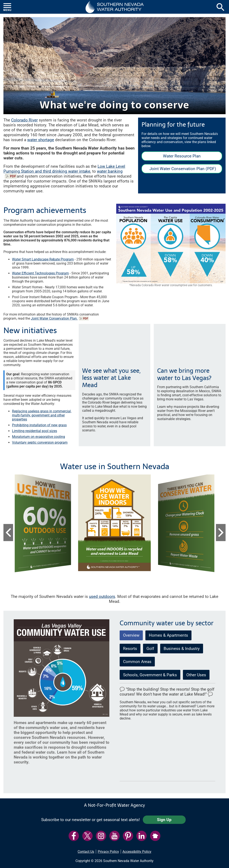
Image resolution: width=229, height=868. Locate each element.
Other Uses (196, 675)
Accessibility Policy (137, 852)
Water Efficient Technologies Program (40, 273)
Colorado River (24, 120)
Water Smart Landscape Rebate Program (43, 259)
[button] (115, 7)
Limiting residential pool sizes (35, 431)
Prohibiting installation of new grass (39, 425)
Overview (131, 635)
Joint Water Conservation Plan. (54, 318)
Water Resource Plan (182, 156)
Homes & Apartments (168, 635)
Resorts (130, 649)
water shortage (41, 140)
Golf (150, 649)
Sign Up (164, 820)
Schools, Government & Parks (150, 675)
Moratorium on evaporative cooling (38, 437)
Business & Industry (182, 649)
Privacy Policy (108, 852)
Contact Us (86, 852)
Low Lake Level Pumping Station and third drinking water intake (64, 169)
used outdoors (102, 596)
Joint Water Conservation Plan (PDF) (179, 170)
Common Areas (137, 662)
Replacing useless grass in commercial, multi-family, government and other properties (42, 415)
